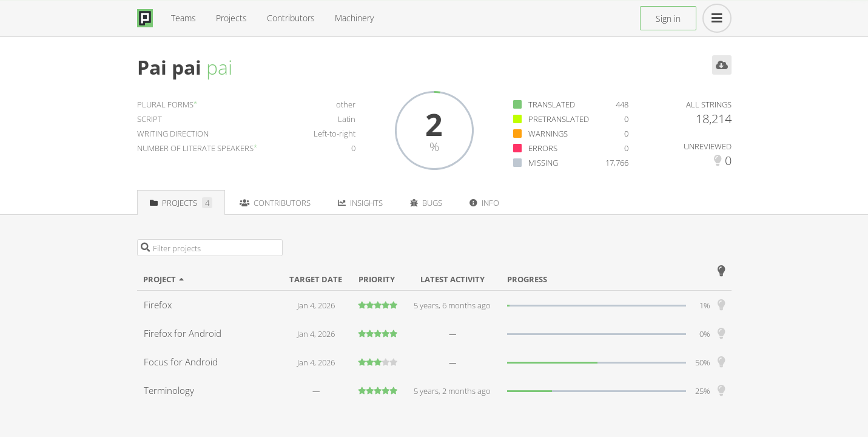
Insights (360, 203)
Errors (543, 148)
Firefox (158, 305)
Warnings (548, 134)
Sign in (668, 19)
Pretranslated (559, 119)
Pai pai (169, 67)
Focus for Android (181, 362)
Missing (543, 163)
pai (219, 67)
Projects (231, 18)
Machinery (354, 18)
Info (484, 203)
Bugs (426, 203)
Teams (183, 18)
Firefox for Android (183, 333)
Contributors (291, 18)
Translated (552, 104)
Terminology (169, 390)
